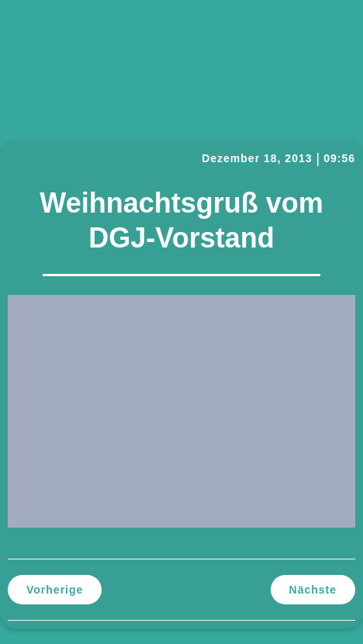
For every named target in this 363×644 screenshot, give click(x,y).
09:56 (339, 158)
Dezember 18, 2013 (257, 158)
